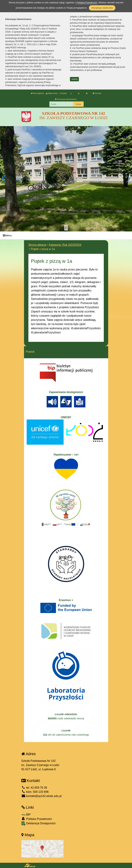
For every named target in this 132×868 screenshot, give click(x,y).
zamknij (75, 79)
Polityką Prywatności (87, 3)
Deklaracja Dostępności (39, 823)
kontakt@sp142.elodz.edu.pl (42, 796)
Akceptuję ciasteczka (102, 8)
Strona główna (38, 93)
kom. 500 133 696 (35, 792)
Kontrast (97, 93)
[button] (4, 179)
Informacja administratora (66, 99)
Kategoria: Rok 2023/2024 (65, 245)
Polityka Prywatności (37, 819)
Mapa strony (52, 93)
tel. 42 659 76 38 (34, 788)
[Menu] (66, 235)
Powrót (30, 352)
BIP (26, 815)
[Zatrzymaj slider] (66, 228)
